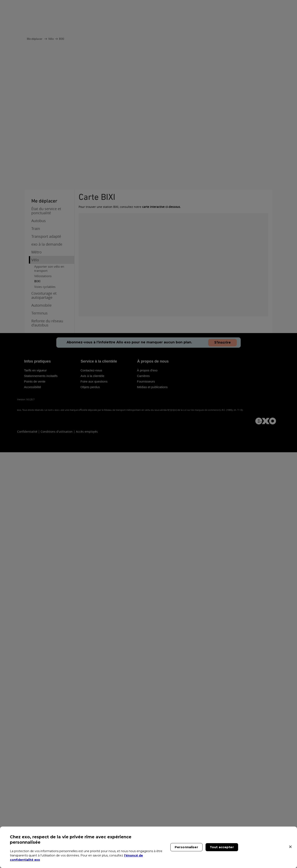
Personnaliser (186, 847)
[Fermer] (290, 847)
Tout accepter (222, 847)
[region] (148, 847)
